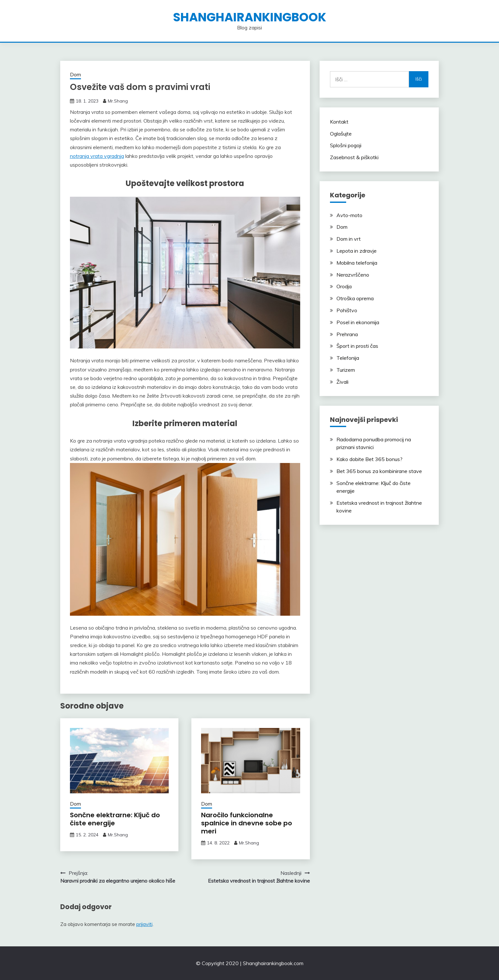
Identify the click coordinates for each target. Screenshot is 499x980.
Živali (342, 382)
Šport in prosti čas (357, 346)
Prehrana (347, 334)
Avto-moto (349, 215)
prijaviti (144, 924)
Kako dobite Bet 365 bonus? (369, 459)
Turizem (346, 370)
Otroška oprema (355, 298)
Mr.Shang (118, 101)
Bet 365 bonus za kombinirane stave (379, 471)
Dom (75, 75)
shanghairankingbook (249, 17)
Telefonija (348, 358)
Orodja (344, 286)
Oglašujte (341, 134)
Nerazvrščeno (353, 275)
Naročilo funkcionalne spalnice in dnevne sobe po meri (247, 823)
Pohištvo (347, 310)
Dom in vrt (349, 239)
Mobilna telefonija (357, 263)
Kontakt (339, 122)
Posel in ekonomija (358, 322)
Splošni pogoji (346, 145)
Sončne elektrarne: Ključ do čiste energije (115, 819)
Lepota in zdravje (357, 251)
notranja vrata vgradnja (97, 156)
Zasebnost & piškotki (354, 157)
